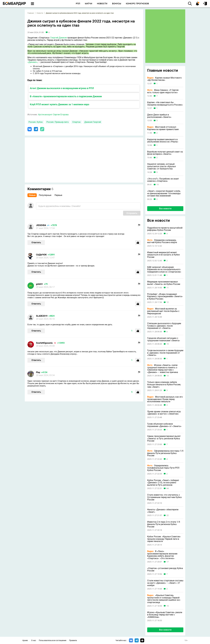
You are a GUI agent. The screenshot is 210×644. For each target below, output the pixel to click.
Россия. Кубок (36, 122)
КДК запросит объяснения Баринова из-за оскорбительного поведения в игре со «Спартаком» (164, 270)
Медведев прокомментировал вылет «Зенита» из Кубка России (164, 283)
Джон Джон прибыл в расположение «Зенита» (159, 116)
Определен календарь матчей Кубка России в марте (162, 241)
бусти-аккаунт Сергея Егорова (53, 115)
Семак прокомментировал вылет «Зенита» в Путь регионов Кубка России (164, 439)
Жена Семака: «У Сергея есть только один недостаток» (163, 91)
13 (168, 376)
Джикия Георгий (93, 122)
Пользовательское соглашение (53, 640)
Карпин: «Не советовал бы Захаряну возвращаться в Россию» (165, 104)
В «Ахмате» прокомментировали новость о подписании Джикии (66, 96)
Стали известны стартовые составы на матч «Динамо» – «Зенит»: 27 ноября (165, 583)
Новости (40, 13)
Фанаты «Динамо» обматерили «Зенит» (163, 511)
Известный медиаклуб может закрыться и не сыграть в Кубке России (163, 255)
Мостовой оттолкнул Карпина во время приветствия (163, 128)
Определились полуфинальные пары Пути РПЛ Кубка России (163, 468)
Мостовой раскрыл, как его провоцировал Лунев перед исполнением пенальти (165, 399)
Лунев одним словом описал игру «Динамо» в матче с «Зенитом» (164, 413)
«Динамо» (33, 62)
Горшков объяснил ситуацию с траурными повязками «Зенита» (164, 339)
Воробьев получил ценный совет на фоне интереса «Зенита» (165, 153)
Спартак (76, 122)
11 (168, 288)
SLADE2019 (42, 316)
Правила (73, 640)
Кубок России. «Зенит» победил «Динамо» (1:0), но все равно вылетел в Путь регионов (163, 483)
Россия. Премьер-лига (58, 122)
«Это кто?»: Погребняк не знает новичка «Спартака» (163, 180)
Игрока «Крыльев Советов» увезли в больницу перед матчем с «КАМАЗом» (165, 615)
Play (38, 372)
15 (157, 185)
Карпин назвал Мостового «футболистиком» (164, 79)
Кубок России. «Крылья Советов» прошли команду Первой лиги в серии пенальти (164, 539)
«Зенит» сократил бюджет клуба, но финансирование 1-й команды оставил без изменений (164, 193)
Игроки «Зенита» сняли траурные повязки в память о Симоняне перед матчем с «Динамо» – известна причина (163, 369)
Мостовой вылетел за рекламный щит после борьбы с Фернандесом (163, 311)
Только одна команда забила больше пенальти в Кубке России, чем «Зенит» (164, 385)
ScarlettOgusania (44, 343)
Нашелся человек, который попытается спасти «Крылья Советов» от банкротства (161, 166)
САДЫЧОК (41, 255)
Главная (31, 13)
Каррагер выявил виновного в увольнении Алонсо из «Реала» (163, 141)
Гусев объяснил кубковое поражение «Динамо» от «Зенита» (164, 425)
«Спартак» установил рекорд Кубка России (165, 569)
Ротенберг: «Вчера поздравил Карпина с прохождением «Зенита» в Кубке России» (165, 297)
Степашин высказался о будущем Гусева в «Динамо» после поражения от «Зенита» (164, 326)
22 (168, 515)
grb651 (39, 284)
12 (168, 302)
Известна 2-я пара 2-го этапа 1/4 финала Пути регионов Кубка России (164, 524)
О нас (34, 640)
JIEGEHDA (41, 225)
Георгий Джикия (59, 38)
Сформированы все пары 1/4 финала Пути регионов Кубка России (165, 453)
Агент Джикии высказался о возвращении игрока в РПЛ (62, 88)
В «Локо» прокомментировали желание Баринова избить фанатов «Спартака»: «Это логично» (162, 555)
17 (168, 562)
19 (168, 344)
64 (168, 488)
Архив (25, 640)
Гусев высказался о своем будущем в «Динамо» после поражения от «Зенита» (165, 353)
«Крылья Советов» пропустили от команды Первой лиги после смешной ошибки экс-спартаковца (164, 599)
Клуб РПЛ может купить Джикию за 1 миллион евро (60, 104)
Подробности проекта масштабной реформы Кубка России (165, 229)
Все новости (165, 209)
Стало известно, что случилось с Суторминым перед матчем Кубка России (164, 497)
